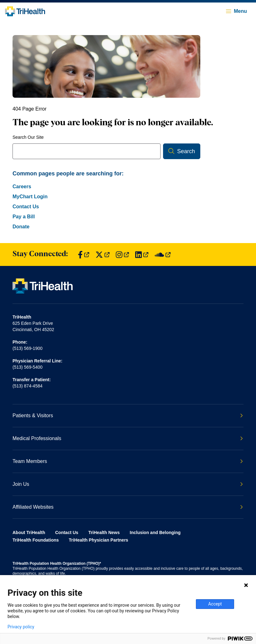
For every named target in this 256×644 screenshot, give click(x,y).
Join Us (128, 484)
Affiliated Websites (128, 507)
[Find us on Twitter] (102, 254)
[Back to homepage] (25, 11)
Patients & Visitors (128, 415)
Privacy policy (21, 627)
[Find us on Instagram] (122, 254)
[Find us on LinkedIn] (142, 254)
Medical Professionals (128, 438)
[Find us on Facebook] (84, 254)
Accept (215, 604)
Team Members (128, 461)
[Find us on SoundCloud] (163, 254)
